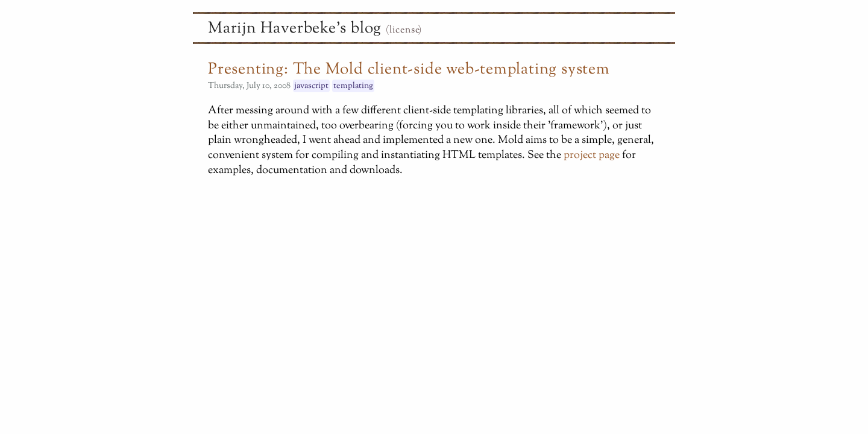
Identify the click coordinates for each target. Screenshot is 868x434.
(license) (404, 30)
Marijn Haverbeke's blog (295, 29)
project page (592, 155)
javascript (311, 86)
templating (353, 86)
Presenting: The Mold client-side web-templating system (409, 70)
